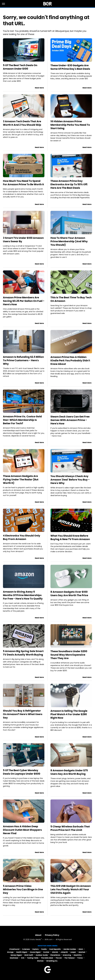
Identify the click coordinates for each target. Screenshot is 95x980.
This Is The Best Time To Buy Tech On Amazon (71, 299)
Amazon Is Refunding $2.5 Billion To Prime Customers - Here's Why (23, 360)
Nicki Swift (29, 955)
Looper (73, 952)
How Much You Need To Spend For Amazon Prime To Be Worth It (23, 183)
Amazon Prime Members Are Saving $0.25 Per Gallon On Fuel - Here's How (24, 301)
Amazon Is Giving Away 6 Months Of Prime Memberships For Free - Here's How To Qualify (23, 595)
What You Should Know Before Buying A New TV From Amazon (70, 537)
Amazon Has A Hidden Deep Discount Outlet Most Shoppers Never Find (22, 830)
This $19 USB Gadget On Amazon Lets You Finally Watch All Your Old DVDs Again (71, 889)
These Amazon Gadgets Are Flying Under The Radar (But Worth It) (21, 479)
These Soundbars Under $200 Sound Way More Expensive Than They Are (69, 655)
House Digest (35, 952)
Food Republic (55, 949)
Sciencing (67, 955)
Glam (81, 949)
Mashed (82, 952)
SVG (23, 958)
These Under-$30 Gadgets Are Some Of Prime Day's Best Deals (70, 67)
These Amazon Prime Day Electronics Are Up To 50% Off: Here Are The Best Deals (69, 184)
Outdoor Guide (42, 955)
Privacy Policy (52, 935)
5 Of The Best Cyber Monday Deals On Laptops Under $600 (22, 772)
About (38, 935)
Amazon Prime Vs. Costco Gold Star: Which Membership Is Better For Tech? (22, 420)
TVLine (80, 958)
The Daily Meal (47, 958)
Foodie (44, 949)
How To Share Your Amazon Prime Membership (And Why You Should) (69, 241)
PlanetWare (55, 955)
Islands (55, 952)
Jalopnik (64, 952)
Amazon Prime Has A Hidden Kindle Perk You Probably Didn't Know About (70, 360)
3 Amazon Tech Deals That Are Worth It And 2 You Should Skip (22, 123)
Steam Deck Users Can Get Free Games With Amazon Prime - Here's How (70, 420)
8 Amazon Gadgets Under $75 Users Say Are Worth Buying (69, 772)
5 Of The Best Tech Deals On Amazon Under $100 (20, 67)
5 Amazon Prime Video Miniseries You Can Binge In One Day (23, 889)
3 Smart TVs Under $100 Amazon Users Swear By (23, 240)
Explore (36, 949)
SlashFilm (78, 955)
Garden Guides (70, 949)
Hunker (46, 952)
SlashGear (14, 958)
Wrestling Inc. (52, 961)
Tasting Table (33, 958)
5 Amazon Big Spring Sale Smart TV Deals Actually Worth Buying (23, 653)
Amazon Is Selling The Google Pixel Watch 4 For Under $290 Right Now (69, 714)
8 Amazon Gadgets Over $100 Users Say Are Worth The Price (69, 594)
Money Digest (16, 955)
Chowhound (14, 949)
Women (40, 961)
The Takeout (69, 958)
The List (59, 958)
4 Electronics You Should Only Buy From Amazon (22, 537)
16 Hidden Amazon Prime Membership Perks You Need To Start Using (70, 125)
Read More (39, 88)
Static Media (35, 940)
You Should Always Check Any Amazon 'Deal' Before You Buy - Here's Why (70, 480)
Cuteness (26, 949)
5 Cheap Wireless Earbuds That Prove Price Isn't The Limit (70, 828)
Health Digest (22, 952)
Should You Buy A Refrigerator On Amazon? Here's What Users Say (23, 714)
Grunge (10, 952)
